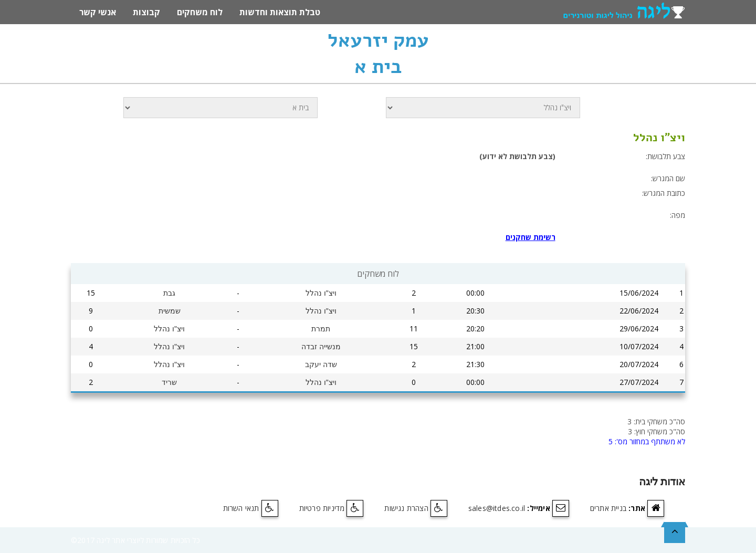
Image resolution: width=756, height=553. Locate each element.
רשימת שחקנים (531, 237)
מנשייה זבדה (321, 347)
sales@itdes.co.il (497, 508)
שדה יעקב (321, 364)
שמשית (170, 311)
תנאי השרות (241, 508)
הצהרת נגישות (406, 508)
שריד (169, 382)
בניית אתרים (608, 508)
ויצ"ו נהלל (321, 293)
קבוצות (146, 12)
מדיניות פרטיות (322, 508)
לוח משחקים (200, 12)
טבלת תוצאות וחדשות (280, 12)
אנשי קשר (98, 12)
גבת (169, 293)
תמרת (321, 329)
